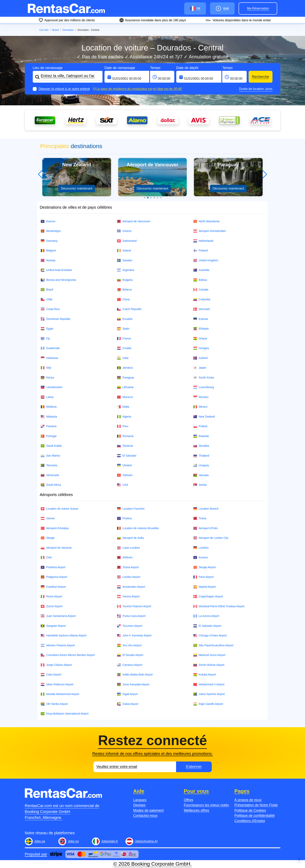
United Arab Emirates (56, 270)
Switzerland (127, 241)
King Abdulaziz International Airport (65, 714)
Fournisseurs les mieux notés (206, 805)
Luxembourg (204, 387)
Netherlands (203, 241)
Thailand (201, 456)
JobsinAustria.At (146, 841)
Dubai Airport (128, 704)
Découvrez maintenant (77, 188)
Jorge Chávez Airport (56, 665)
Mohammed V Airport (209, 684)
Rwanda (201, 436)
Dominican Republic (55, 319)
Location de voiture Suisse (59, 509)
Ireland (124, 251)
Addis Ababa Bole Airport (135, 675)
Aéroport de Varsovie (56, 548)
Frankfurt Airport (53, 587)
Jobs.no (73, 841)
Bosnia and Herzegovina (58, 280)
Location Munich (206, 509)
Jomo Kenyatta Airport (133, 684)
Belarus (124, 290)
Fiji (45, 339)
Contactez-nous (145, 816)
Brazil (55, 30)
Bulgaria (125, 280)
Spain (123, 329)
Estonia (201, 319)
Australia (201, 270)
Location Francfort (131, 509)
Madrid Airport (204, 587)
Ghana (200, 339)
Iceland (200, 358)
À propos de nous (248, 800)
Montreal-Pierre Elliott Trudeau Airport (219, 606)
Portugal (49, 436)
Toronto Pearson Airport (134, 606)
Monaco (201, 397)
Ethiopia (201, 329)
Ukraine (124, 465)
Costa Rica (50, 309)
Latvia (47, 397)
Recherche (261, 77)
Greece (124, 231)
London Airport (129, 577)
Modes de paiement (149, 810)
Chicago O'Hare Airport (210, 636)
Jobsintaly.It (110, 841)
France (124, 339)
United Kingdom (206, 260)
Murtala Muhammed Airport (60, 694)
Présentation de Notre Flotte (256, 805)
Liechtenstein (51, 387)
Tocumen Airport (130, 626)
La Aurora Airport (206, 616)
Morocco (125, 397)
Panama (49, 426)
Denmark (201, 309)
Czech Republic (129, 309)
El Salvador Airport (207, 626)
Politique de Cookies (250, 810)
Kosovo (48, 221)
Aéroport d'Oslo (205, 528)
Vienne (48, 518)
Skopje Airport (204, 567)
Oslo (46, 557)
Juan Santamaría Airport (58, 616)
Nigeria (124, 417)
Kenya (47, 378)
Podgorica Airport (54, 577)
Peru (123, 426)
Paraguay (125, 378)
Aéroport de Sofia (130, 538)
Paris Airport (203, 577)
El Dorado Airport (130, 655)
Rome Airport (51, 597)
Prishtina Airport (53, 567)
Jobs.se (40, 841)
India (123, 358)
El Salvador (127, 456)
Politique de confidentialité (255, 816)
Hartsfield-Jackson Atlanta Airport (63, 636)
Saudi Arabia (51, 446)
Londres (201, 548)
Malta (123, 407)
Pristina (124, 518)
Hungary (201, 348)
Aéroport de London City (211, 538)
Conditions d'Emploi (250, 821)
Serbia (200, 485)
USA (123, 485)
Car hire (44, 30)
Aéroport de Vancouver (134, 221)
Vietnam (125, 475)
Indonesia (49, 358)
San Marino (50, 456)
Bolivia (200, 280)
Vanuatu (201, 475)
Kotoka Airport (205, 675)
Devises (139, 805)
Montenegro (51, 231)
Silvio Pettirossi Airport (57, 684)
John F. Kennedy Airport (134, 636)
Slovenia (125, 446)
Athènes (125, 557)
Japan (200, 368)
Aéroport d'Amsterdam (210, 231)
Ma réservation (258, 8)
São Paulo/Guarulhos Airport (213, 645)
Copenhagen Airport (208, 597)
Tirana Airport (128, 567)
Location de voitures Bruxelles (138, 528)
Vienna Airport (128, 597)
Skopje (48, 538)
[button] (145, 198)
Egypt (47, 329)
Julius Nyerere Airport (209, 694)
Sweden (125, 260)
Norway (48, 260)
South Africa (51, 485)
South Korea (204, 378)
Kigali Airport (127, 694)
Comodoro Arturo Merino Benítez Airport (68, 655)
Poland (200, 426)
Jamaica (125, 368)
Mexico (200, 407)
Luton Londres (128, 548)
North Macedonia (206, 221)
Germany (49, 241)
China (123, 299)
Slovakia (201, 446)
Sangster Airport (53, 626)
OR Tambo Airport (54, 704)
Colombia (202, 299)
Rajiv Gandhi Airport (208, 704)
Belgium (48, 251)
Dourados (68, 30)
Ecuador (125, 319)
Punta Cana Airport (131, 616)
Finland (200, 251)
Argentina (125, 270)
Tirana (200, 518)
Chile (47, 299)
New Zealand (204, 417)
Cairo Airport (51, 675)
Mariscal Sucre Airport (209, 655)
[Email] (135, 767)
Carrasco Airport (130, 665)
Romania (125, 436)
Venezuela (50, 475)
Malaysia (49, 417)
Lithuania (125, 387)
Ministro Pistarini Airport (58, 645)
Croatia (124, 348)
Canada (201, 290)
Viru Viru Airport (129, 645)
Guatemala (50, 348)
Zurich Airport (51, 606)
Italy (46, 368)
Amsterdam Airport (131, 587)
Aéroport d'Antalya (55, 528)
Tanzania (49, 465)
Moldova (49, 407)
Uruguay (201, 465)
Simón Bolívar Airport (209, 665)
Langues (140, 800)
